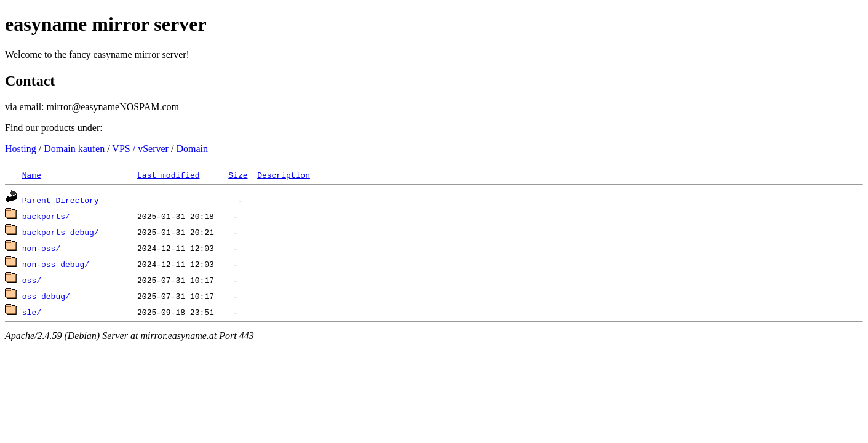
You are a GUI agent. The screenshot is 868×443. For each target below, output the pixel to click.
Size (238, 175)
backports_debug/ (61, 232)
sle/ (32, 312)
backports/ (46, 216)
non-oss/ (41, 248)
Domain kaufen (74, 149)
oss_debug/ (46, 296)
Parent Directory (61, 200)
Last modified (168, 175)
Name (32, 175)
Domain (192, 149)
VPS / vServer (140, 149)
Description (284, 175)
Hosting (21, 149)
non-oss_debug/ (56, 264)
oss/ (32, 280)
